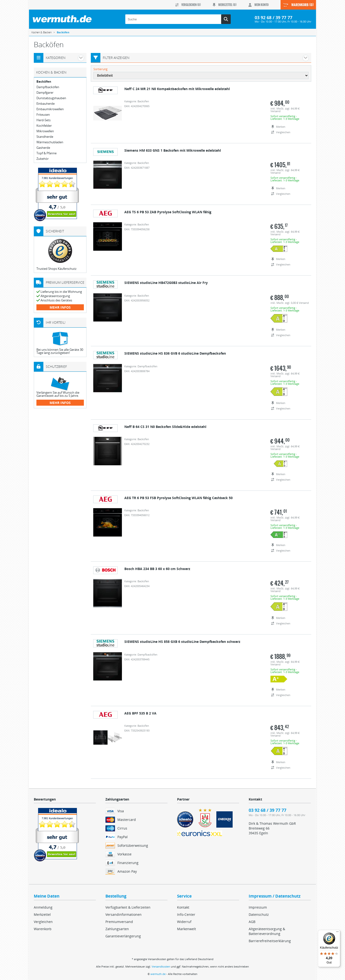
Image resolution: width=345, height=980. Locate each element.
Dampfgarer (45, 93)
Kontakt (183, 907)
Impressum (258, 907)
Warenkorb (43, 929)
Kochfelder (44, 126)
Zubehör (43, 159)
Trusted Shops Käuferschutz (56, 269)
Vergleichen (43, 922)
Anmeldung (43, 907)
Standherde (45, 137)
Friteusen (43, 115)
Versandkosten (161, 966)
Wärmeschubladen (50, 142)
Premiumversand (119, 922)
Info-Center (186, 914)
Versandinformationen (124, 914)
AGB (252, 922)
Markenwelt (187, 929)
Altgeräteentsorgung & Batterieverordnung (267, 931)
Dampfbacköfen (48, 87)
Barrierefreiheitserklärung (270, 941)
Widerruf (184, 922)
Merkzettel (42, 914)
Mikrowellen (45, 131)
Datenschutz (259, 914)
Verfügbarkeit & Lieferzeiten (128, 907)
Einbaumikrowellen (50, 109)
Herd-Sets (43, 120)
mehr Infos (60, 307)
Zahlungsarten (117, 929)
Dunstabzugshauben (51, 98)
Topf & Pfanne (46, 153)
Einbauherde (46, 104)
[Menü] (337, 933)
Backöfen (44, 82)
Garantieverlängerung (123, 936)
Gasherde (43, 148)
